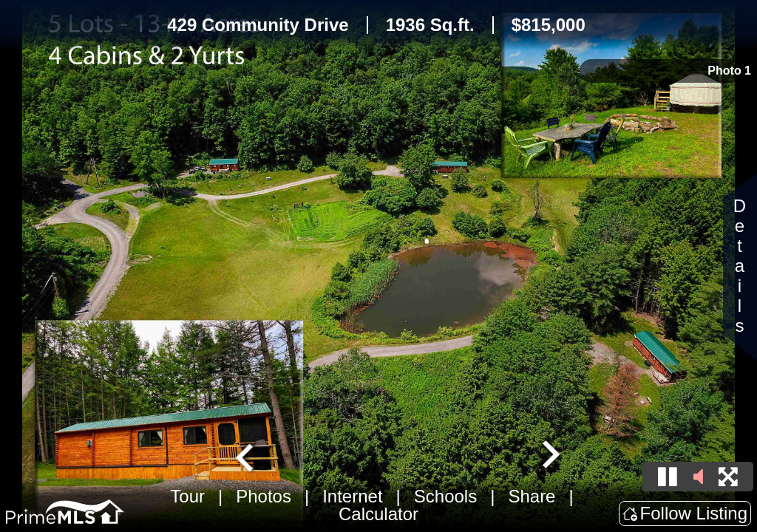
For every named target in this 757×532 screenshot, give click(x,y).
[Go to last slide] (246, 456)
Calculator (378, 514)
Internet (352, 496)
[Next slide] (549, 456)
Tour (187, 496)
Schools (445, 496)
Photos (264, 496)
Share (532, 496)
